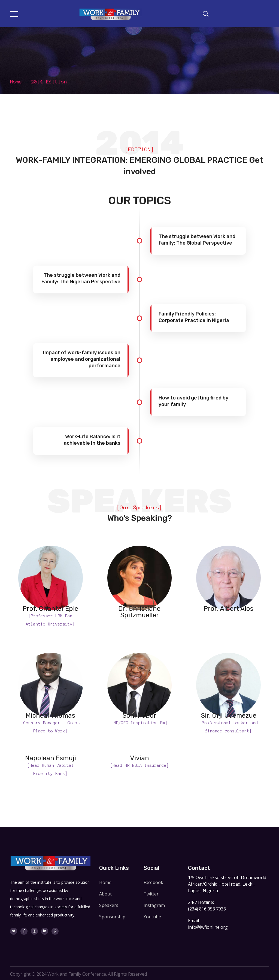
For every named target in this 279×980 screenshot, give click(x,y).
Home (16, 82)
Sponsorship (112, 917)
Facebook (153, 882)
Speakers (109, 905)
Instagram (154, 905)
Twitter (151, 894)
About (105, 894)
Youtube (152, 917)
